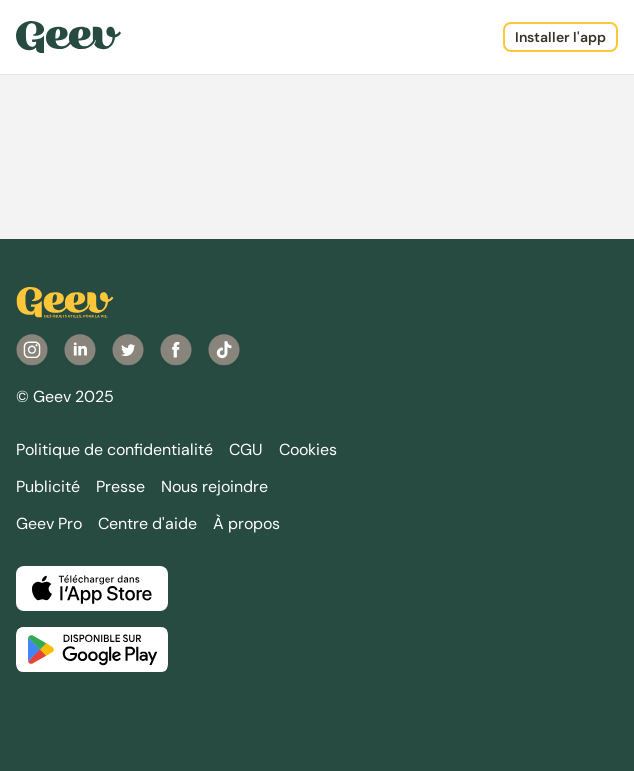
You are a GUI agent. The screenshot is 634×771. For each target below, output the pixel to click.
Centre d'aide (147, 523)
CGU (246, 449)
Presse (120, 486)
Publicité (48, 486)
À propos (246, 523)
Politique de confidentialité (114, 449)
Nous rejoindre (214, 486)
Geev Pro (49, 523)
